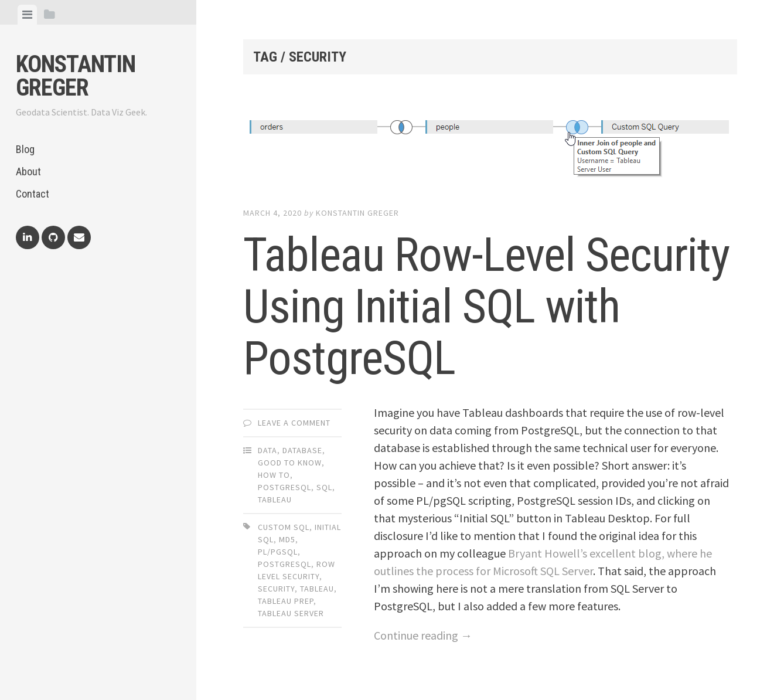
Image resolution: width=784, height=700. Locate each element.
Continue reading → (423, 635)
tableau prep (286, 601)
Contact (33, 194)
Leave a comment (294, 423)
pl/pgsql (278, 552)
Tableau (275, 499)
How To (274, 475)
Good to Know (290, 463)
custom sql (284, 527)
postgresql (284, 564)
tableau (317, 589)
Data (267, 450)
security (276, 589)
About (28, 171)
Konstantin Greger (76, 76)
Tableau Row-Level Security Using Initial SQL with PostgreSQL (486, 307)
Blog (25, 149)
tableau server (291, 613)
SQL (324, 487)
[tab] (27, 15)
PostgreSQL (284, 487)
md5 (287, 539)
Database (302, 450)
